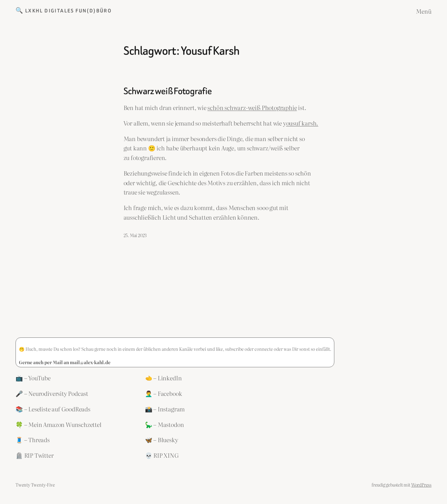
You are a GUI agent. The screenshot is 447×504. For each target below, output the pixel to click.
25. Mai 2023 (135, 235)
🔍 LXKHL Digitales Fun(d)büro (64, 11)
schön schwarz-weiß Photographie (252, 107)
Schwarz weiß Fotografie (168, 91)
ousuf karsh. (302, 123)
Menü (424, 11)
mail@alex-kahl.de (90, 362)
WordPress (421, 485)
